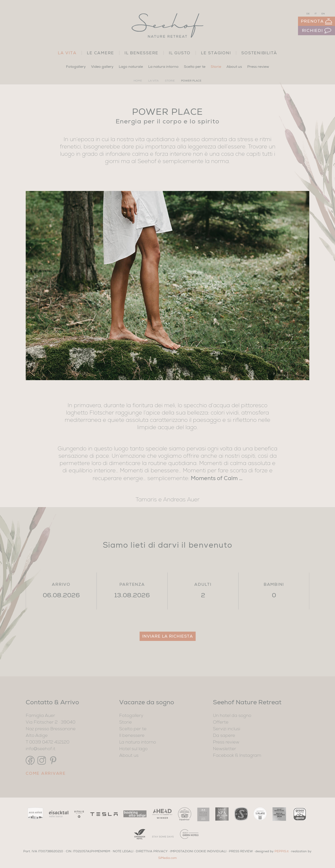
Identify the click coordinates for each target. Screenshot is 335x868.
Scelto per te (195, 67)
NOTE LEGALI (123, 851)
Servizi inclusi (227, 729)
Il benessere (141, 53)
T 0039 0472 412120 (48, 743)
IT (316, 14)
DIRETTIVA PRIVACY (152, 851)
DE (308, 14)
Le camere (100, 53)
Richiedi (317, 31)
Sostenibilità (259, 53)
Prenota (316, 21)
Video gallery (102, 67)
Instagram (250, 756)
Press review (258, 67)
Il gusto (180, 53)
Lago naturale (131, 67)
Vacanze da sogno (147, 702)
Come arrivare (46, 773)
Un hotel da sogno (232, 716)
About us (234, 67)
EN (323, 14)
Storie (216, 67)
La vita (67, 53)
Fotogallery (76, 67)
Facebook (223, 756)
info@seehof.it (41, 749)
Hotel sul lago (133, 749)
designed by (272, 851)
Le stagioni (216, 53)
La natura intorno (163, 67)
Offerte (221, 723)
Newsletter (225, 749)
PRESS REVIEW (241, 851)
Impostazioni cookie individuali (198, 851)
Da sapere (224, 736)
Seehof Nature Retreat (247, 702)
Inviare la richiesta (168, 636)
